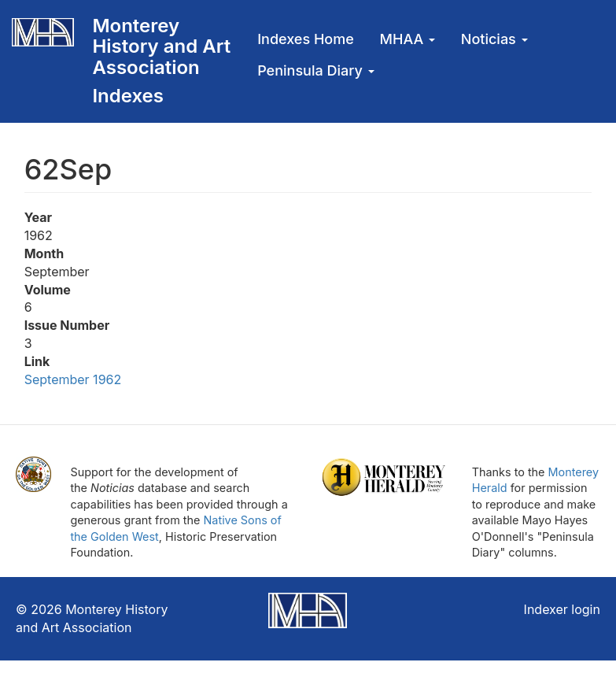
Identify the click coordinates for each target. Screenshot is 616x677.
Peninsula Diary (315, 70)
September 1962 (73, 379)
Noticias (494, 39)
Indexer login (562, 609)
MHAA (408, 39)
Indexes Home (306, 39)
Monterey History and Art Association (161, 46)
